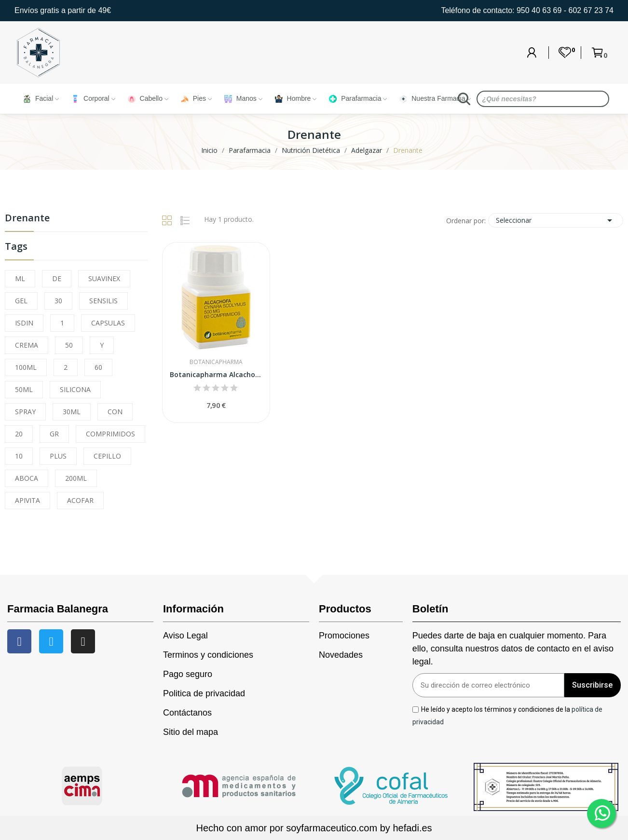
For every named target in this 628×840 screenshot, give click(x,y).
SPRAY (25, 412)
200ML (76, 478)
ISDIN (24, 323)
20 (19, 434)
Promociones (344, 636)
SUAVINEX (104, 278)
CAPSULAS (108, 323)
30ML (72, 412)
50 (69, 345)
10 (19, 456)
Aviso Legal (185, 636)
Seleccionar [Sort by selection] (556, 220)
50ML (24, 389)
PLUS (58, 456)
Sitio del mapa (191, 732)
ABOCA (27, 478)
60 (98, 367)
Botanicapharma (216, 362)
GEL (21, 301)
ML (20, 278)
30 (58, 301)
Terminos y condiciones (208, 655)
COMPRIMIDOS (110, 434)
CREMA (27, 345)
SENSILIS (103, 301)
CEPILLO (107, 456)
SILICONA (75, 389)
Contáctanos (187, 713)
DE (57, 278)
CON (115, 412)
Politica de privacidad (204, 693)
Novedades (341, 655)
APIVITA (27, 500)
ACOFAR (80, 500)
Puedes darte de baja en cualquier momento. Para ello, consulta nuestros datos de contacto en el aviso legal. (513, 649)
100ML (26, 367)
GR (54, 434)
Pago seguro (188, 674)
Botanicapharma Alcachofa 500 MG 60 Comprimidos (216, 374)
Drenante (27, 219)
